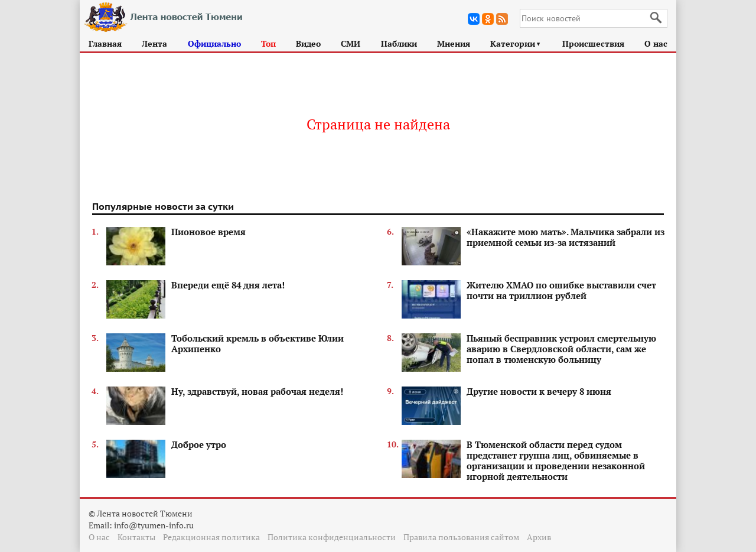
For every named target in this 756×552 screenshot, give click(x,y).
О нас (656, 43)
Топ (268, 43)
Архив (539, 537)
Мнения (454, 43)
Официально (214, 43)
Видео (308, 43)
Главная (105, 43)
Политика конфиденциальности (332, 537)
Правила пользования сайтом (461, 537)
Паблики (399, 43)
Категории (516, 43)
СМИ (351, 43)
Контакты (136, 537)
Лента (154, 43)
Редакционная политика (211, 537)
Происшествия (593, 43)
